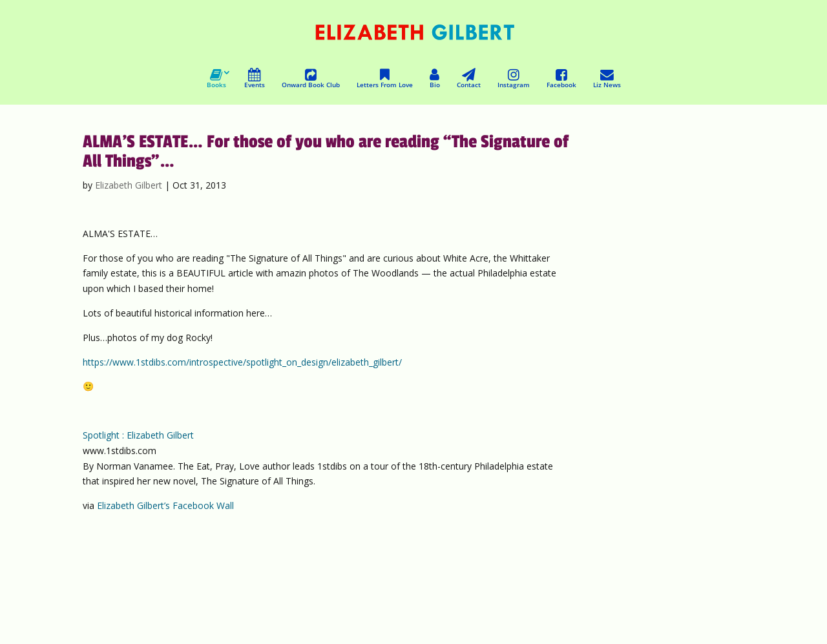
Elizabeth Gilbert (129, 185)
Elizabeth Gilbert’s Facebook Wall (165, 505)
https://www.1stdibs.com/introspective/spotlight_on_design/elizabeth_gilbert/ (242, 362)
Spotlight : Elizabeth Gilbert (138, 435)
